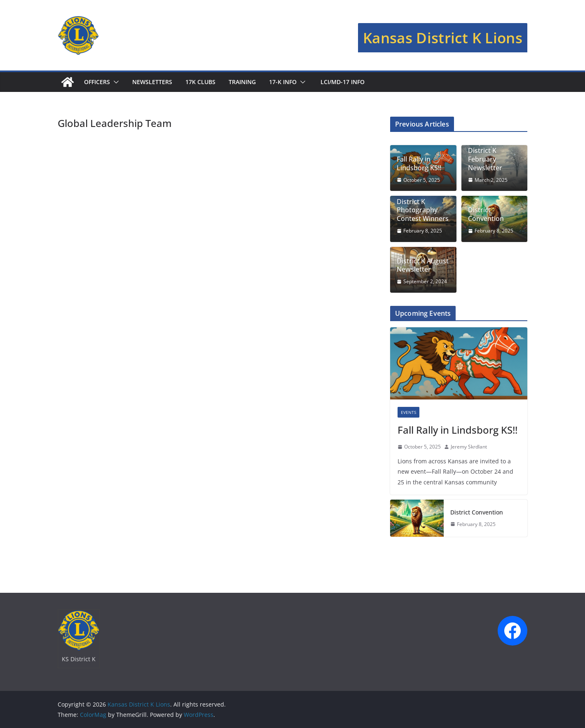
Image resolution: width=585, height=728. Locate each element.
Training (242, 82)
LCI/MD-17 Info (342, 82)
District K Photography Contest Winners (423, 210)
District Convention (486, 214)
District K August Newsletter (423, 265)
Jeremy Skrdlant (469, 447)
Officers (97, 82)
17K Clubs (200, 82)
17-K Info (283, 82)
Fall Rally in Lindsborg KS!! (419, 164)
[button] (115, 82)
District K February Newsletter (485, 159)
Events (408, 412)
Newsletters (152, 82)
